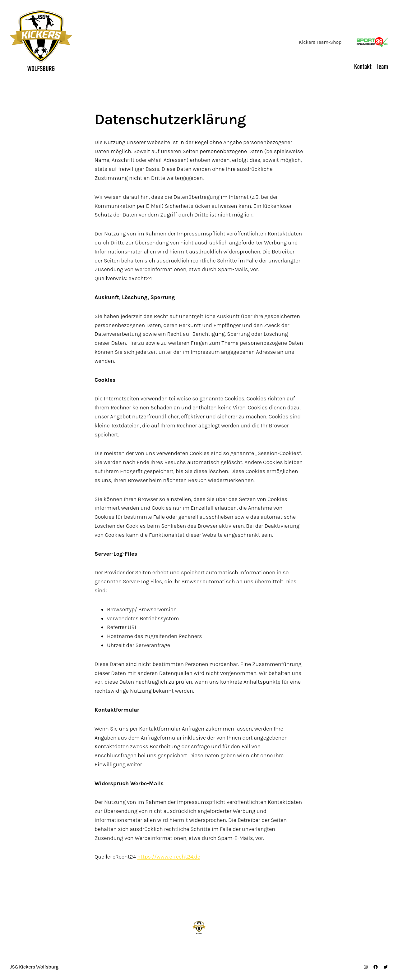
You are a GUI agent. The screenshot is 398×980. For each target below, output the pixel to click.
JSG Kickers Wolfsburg (126, 67)
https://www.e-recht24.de (169, 857)
